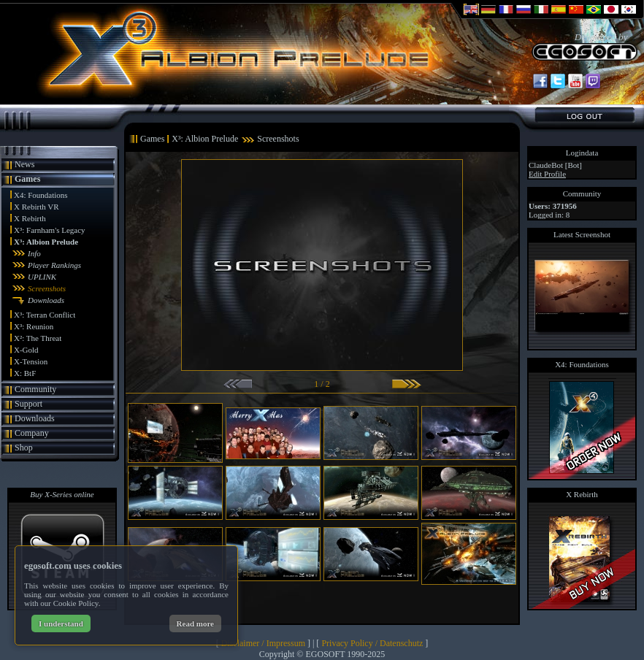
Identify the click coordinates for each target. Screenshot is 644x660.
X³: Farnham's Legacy (50, 230)
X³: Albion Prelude (46, 242)
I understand (61, 623)
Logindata (582, 153)
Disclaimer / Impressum (263, 643)
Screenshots (47, 288)
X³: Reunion (34, 326)
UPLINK (42, 277)
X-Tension (31, 361)
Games (27, 179)
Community (35, 389)
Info (34, 253)
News (24, 164)
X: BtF (25, 373)
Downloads (46, 300)
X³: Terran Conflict (45, 315)
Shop (24, 448)
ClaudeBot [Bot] (555, 165)
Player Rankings (54, 265)
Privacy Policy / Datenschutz (372, 643)
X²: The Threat (38, 338)
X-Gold (26, 350)
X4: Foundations (41, 195)
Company (32, 433)
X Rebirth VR (37, 207)
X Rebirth (30, 218)
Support (28, 404)
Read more (195, 623)
